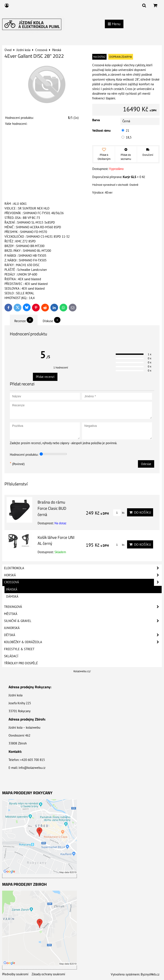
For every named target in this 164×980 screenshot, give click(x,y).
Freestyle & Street (19, 649)
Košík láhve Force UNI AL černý (56, 540)
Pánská (12, 589)
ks (119, 513)
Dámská (12, 596)
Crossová (83, 582)
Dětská (83, 635)
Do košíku (140, 512)
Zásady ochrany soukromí (48, 974)
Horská (83, 575)
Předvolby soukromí (15, 974)
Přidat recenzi (45, 377)
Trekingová (83, 607)
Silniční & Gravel (83, 621)
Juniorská (12, 628)
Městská (11, 614)
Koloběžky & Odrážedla (83, 642)
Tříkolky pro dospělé (21, 663)
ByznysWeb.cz (150, 974)
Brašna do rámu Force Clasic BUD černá (52, 508)
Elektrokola (83, 568)
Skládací (11, 656)
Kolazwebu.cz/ (82, 671)
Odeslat (146, 464)
